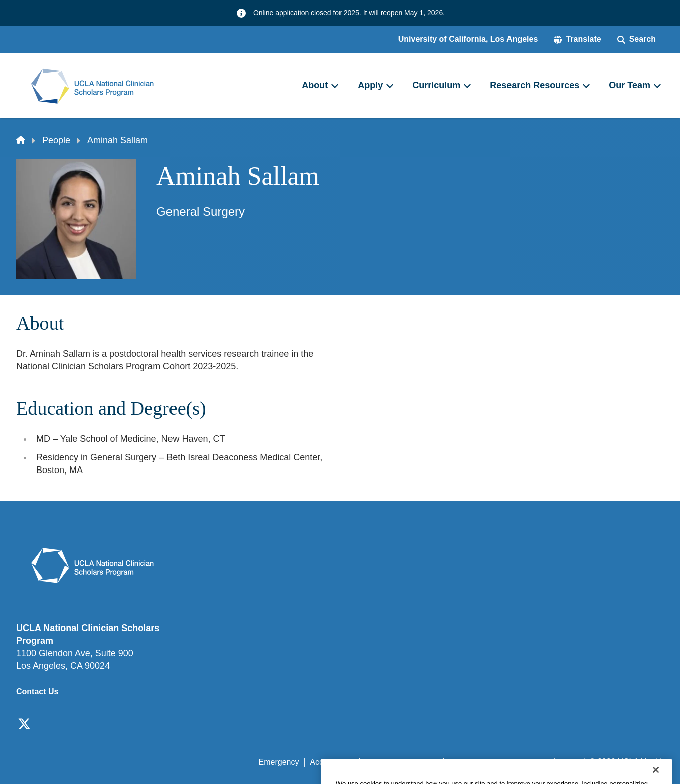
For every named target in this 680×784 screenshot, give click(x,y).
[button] (577, 39)
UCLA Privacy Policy (401, 762)
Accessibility (332, 762)
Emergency (279, 762)
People (56, 140)
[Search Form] (637, 39)
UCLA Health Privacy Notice (499, 762)
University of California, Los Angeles (468, 39)
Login (569, 762)
